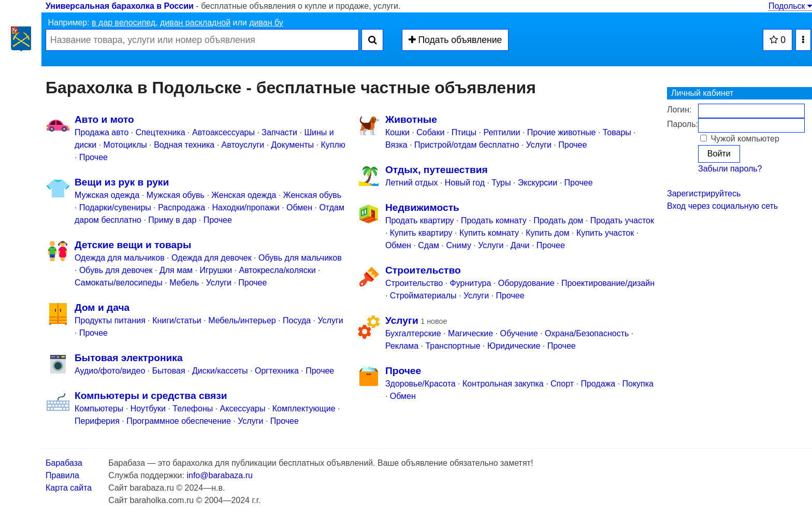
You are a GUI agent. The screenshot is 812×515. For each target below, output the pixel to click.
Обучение (519, 333)
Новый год (465, 183)
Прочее (93, 157)
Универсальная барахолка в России (120, 6)
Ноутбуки (148, 409)
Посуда (297, 320)
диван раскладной (195, 23)
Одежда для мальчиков (120, 258)
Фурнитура (471, 283)
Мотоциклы (125, 145)
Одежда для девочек (212, 258)
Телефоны (193, 409)
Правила (62, 475)
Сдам (429, 245)
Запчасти (279, 132)
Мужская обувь (176, 195)
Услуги (219, 283)
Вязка (396, 145)
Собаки (430, 132)
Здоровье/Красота (421, 384)
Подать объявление (455, 40)
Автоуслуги (243, 145)
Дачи (520, 245)
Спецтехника (161, 132)
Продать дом (558, 220)
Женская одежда (244, 195)
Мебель (184, 283)
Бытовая (169, 371)
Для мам (176, 270)
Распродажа (182, 208)
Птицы (464, 132)
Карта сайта (69, 488)
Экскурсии (538, 183)
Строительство (414, 283)
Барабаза (64, 463)
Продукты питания (110, 320)
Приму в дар (172, 220)
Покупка (638, 384)
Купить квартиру (421, 233)
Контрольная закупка (503, 384)
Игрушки (216, 270)
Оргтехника (277, 371)
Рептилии (502, 132)
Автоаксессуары (224, 132)
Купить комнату (489, 233)
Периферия (97, 421)
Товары (617, 132)
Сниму (459, 245)
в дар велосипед (124, 23)
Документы (293, 145)
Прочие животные (562, 132)
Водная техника (184, 145)
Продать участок (622, 220)
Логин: (679, 110)
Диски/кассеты (220, 371)
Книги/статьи (177, 320)
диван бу (266, 23)
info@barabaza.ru (219, 475)
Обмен (299, 208)
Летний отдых (412, 183)
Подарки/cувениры (115, 208)
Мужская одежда (107, 195)
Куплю (333, 145)
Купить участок (605, 233)
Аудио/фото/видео (110, 371)
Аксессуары (243, 409)
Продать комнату (494, 220)
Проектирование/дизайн (608, 283)
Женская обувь (312, 195)
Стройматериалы (423, 296)
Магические (470, 333)
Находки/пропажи (246, 208)
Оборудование (526, 283)
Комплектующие (304, 409)
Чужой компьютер (740, 139)
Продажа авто (102, 132)
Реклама (402, 346)
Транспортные (453, 346)
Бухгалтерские (413, 333)
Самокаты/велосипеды (119, 283)
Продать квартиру (420, 220)
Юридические (514, 346)
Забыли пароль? (730, 169)
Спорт (562, 384)
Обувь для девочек (116, 270)
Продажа (598, 384)
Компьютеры (99, 409)
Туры (501, 183)
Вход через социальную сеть (722, 206)
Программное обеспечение (179, 421)
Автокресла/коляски (278, 270)
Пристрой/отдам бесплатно (467, 145)
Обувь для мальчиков (300, 258)
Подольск (790, 6)
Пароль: (683, 124)
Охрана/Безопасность (587, 333)
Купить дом (547, 233)
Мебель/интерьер (242, 320)
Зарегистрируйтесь (704, 194)
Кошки (397, 132)
